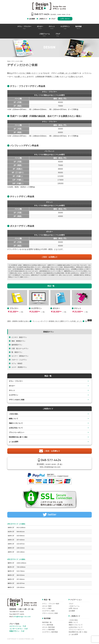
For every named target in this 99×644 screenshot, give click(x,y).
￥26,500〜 (56, 312)
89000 (60, 169)
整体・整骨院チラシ (18, 341)
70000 (60, 106)
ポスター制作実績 (49, 627)
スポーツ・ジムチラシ (19, 360)
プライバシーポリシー (17, 432)
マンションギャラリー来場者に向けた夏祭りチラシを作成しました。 (58, 321)
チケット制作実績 (49, 630)
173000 (60, 180)
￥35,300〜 (13, 312)
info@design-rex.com (52, 467)
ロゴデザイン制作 (49, 611)
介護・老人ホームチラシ (20, 348)
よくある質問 (14, 442)
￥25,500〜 (77, 312)
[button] (91, 320)
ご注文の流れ (14, 414)
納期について (14, 418)
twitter (52, 514)
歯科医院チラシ (17, 345)
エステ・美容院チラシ (19, 367)
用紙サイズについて (16, 423)
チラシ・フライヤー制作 (51, 604)
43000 (60, 216)
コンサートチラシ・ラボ (19, 629)
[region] (49, 48)
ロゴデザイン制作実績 (50, 632)
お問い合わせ (65, 19)
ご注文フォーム (74, 606)
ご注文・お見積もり (49, 257)
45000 (60, 102)
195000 (60, 183)
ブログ (71, 604)
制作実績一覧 (47, 622)
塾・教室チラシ (17, 352)
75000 (60, 165)
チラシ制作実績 (48, 625)
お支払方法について (16, 428)
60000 (60, 132)
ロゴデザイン (14, 395)
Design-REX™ (49, 6)
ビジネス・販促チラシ (19, 337)
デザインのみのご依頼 (17, 400)
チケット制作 (47, 608)
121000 (60, 176)
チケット (12, 390)
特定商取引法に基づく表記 (18, 437)
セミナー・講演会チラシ (20, 356)
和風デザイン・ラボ (17, 631)
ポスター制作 (47, 606)
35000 (60, 129)
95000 (60, 173)
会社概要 (72, 611)
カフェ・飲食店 (17, 363)
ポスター (12, 386)
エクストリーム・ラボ (18, 626)
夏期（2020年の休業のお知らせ (19, 321)
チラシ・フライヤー (16, 381)
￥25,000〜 (34, 312)
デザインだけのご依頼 (50, 613)
